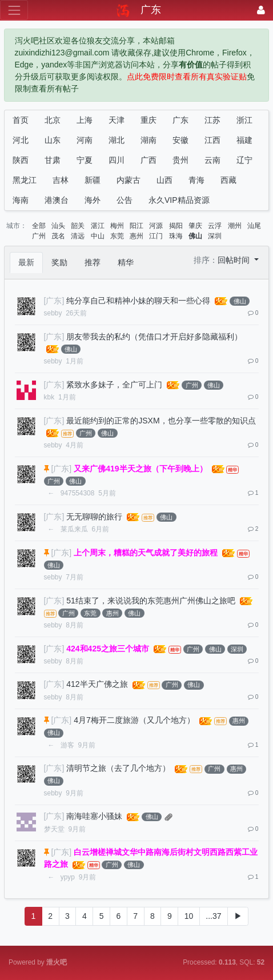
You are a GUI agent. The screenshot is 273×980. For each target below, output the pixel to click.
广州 (39, 236)
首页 (21, 120)
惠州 (136, 236)
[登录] (261, 10)
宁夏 (85, 160)
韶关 (78, 226)
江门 (156, 236)
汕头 (58, 226)
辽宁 (244, 160)
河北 (21, 140)
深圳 (215, 236)
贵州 (180, 160)
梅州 (117, 226)
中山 (98, 236)
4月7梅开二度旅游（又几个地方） (134, 720)
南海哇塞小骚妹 (94, 816)
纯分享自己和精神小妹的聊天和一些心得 (138, 301)
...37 (213, 916)
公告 (125, 200)
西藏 (228, 180)
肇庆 (195, 226)
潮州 (235, 226)
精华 (126, 262)
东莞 (117, 236)
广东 (180, 120)
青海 (196, 180)
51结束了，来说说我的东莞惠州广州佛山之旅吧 (151, 601)
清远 (78, 236)
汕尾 (254, 226)
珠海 (176, 236)
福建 (244, 140)
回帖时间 (235, 260)
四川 (117, 160)
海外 (93, 200)
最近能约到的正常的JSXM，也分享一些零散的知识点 (161, 421)
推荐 (93, 262)
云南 (212, 160)
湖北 (117, 140)
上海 (85, 120)
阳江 (136, 226)
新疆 (93, 180)
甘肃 (53, 160)
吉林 (61, 180)
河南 (85, 140)
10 (189, 916)
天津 (117, 120)
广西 (148, 160)
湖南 (148, 140)
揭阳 (176, 226)
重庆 (148, 120)
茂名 (58, 236)
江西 (212, 140)
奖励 (59, 262)
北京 (53, 120)
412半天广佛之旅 (97, 684)
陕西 (21, 160)
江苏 (212, 120)
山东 (53, 140)
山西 (164, 180)
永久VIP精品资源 (179, 200)
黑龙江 (25, 180)
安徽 (180, 140)
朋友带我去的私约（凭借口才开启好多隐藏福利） (154, 337)
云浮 (215, 226)
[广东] (54, 301)
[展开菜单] (14, 10)
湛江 (98, 226)
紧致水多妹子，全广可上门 (114, 385)
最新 (26, 262)
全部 (39, 226)
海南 (21, 200)
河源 (156, 226)
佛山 (195, 236)
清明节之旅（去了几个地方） (118, 768)
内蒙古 (129, 180)
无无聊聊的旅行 (94, 517)
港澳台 (57, 200)
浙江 (244, 120)
